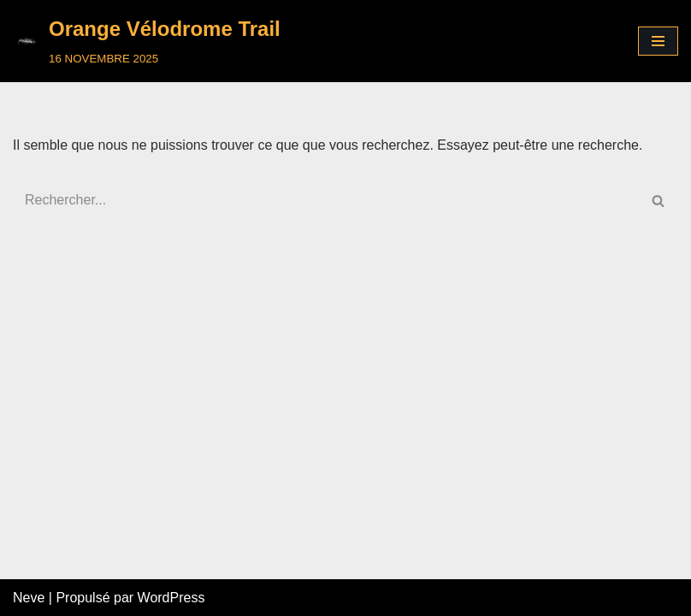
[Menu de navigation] (658, 41)
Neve (29, 598)
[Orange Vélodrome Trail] (147, 41)
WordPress (171, 598)
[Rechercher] (326, 200)
